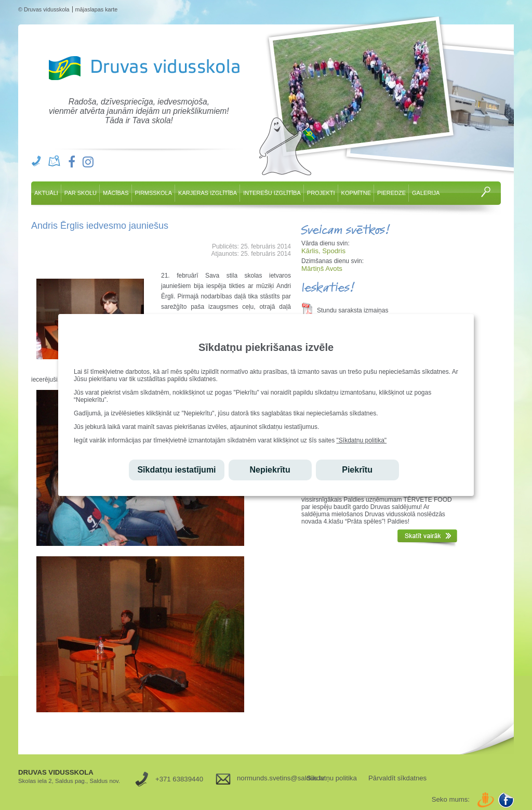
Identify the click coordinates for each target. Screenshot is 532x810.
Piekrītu (357, 470)
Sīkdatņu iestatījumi (176, 470)
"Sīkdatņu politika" (362, 440)
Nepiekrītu (270, 470)
